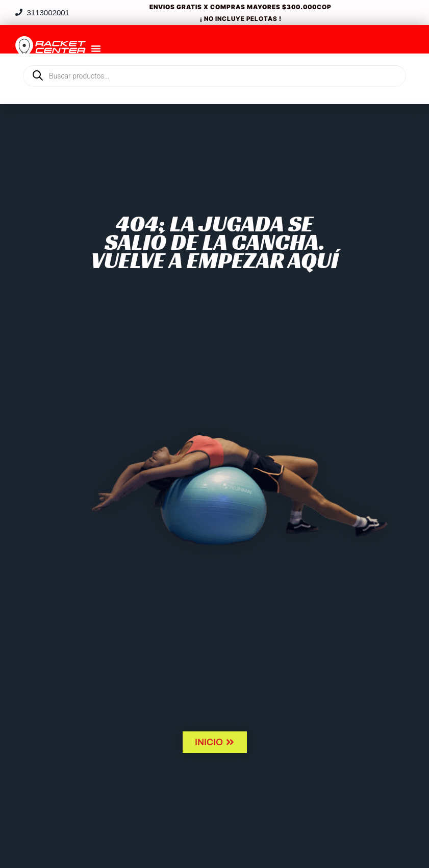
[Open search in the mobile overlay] (214, 59)
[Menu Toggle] (96, 48)
